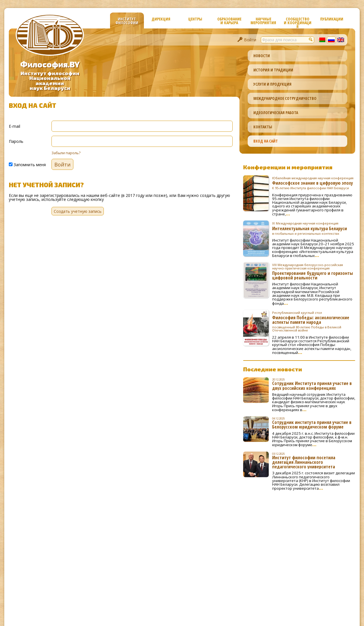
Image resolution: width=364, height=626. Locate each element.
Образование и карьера (229, 21)
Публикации (332, 19)
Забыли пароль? (66, 153)
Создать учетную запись (78, 211)
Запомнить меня (27, 164)
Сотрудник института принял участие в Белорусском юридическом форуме (312, 425)
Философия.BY (50, 64)
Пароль (16, 141)
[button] (311, 39)
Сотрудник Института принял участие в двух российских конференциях (312, 386)
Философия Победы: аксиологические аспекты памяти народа (314, 322)
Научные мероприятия (263, 21)
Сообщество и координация (298, 22)
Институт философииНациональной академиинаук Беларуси (50, 81)
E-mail (15, 126)
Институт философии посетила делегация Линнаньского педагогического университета (304, 462)
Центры (195, 19)
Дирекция (161, 19)
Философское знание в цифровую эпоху (314, 183)
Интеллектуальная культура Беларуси (314, 228)
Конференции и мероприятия (288, 167)
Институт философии (127, 21)
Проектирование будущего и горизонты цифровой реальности (314, 271)
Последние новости (273, 369)
